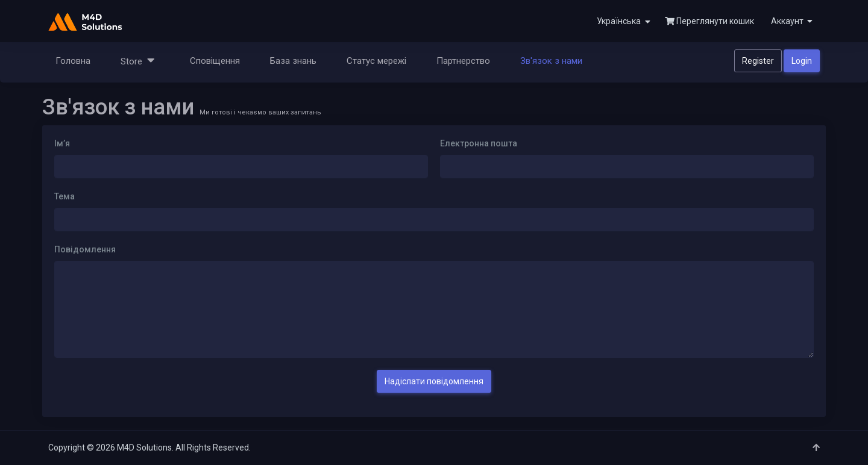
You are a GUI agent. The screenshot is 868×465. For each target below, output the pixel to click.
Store (138, 61)
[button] (791, 21)
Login (802, 61)
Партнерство (463, 61)
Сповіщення (215, 61)
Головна (73, 61)
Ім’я (62, 143)
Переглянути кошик (709, 21)
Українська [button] (624, 21)
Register (758, 61)
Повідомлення (85, 249)
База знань (293, 61)
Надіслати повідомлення (434, 381)
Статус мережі (376, 61)
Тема (64, 196)
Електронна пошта (479, 143)
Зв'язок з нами (551, 61)
